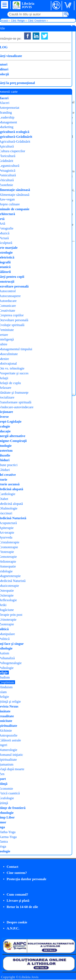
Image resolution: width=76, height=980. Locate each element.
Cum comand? (17, 894)
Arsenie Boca (53, 52)
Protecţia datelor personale (27, 879)
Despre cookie (17, 922)
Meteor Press (51, 57)
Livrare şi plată (18, 901)
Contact (13, 867)
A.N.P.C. (13, 928)
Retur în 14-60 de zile (22, 907)
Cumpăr (16, 82)
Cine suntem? (17, 873)
